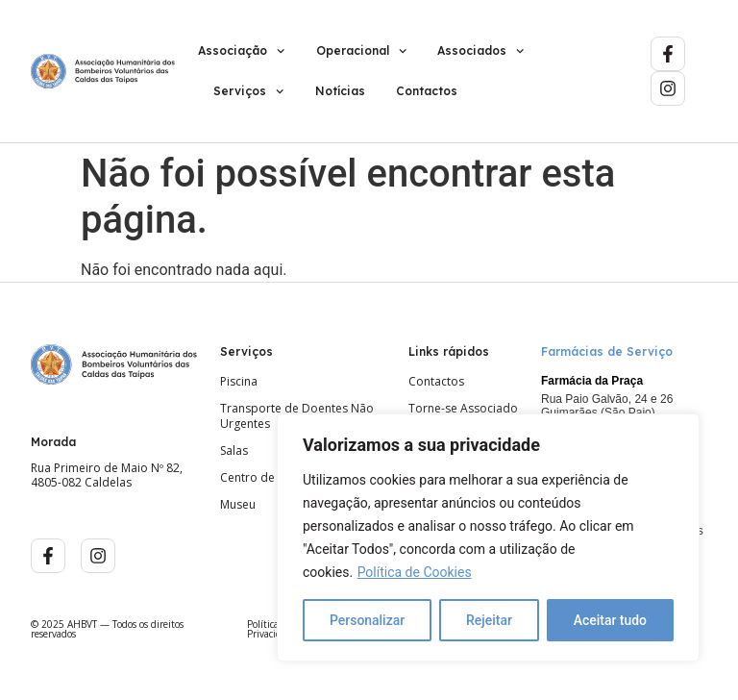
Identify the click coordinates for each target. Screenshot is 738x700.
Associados (480, 51)
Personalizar (367, 620)
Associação (241, 51)
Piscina (239, 382)
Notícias (340, 91)
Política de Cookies (415, 572)
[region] (488, 537)
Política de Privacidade (272, 629)
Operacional (361, 51)
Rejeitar (489, 620)
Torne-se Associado (463, 409)
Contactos (427, 91)
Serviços (248, 91)
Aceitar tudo (611, 620)
